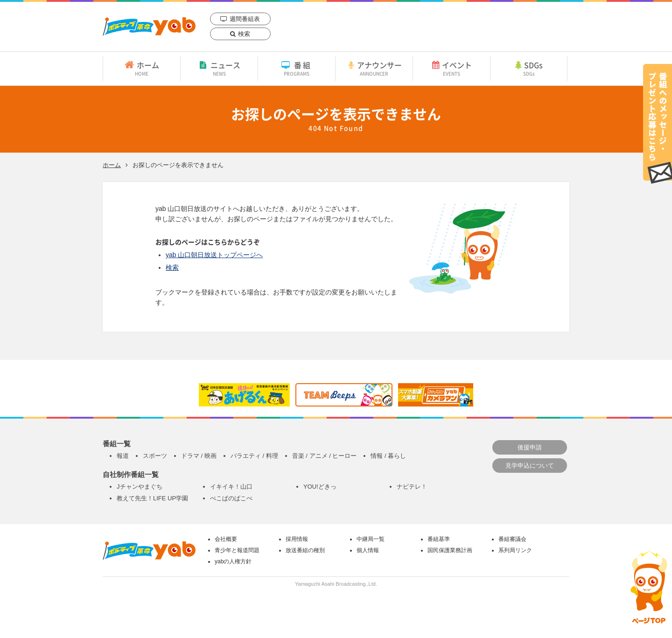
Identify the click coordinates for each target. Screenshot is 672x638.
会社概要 (226, 539)
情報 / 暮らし (388, 456)
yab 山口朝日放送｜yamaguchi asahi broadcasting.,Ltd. (149, 26)
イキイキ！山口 (231, 487)
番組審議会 (512, 539)
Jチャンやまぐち (140, 487)
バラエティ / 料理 (254, 456)
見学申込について (530, 466)
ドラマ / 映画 (199, 456)
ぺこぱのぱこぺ (231, 498)
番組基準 (439, 539)
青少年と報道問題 (237, 550)
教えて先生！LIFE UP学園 (152, 498)
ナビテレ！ (412, 487)
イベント (451, 68)
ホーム (142, 68)
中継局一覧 (371, 539)
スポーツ (155, 456)
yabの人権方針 (233, 561)
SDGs (529, 68)
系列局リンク (515, 550)
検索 (244, 34)
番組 (297, 68)
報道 (123, 456)
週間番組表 (245, 19)
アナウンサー (374, 68)
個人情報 (368, 550)
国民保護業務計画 (450, 550)
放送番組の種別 (305, 550)
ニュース (219, 68)
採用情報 (297, 539)
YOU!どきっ (320, 487)
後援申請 (530, 447)
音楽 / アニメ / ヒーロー (325, 456)
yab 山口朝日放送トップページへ (214, 255)
